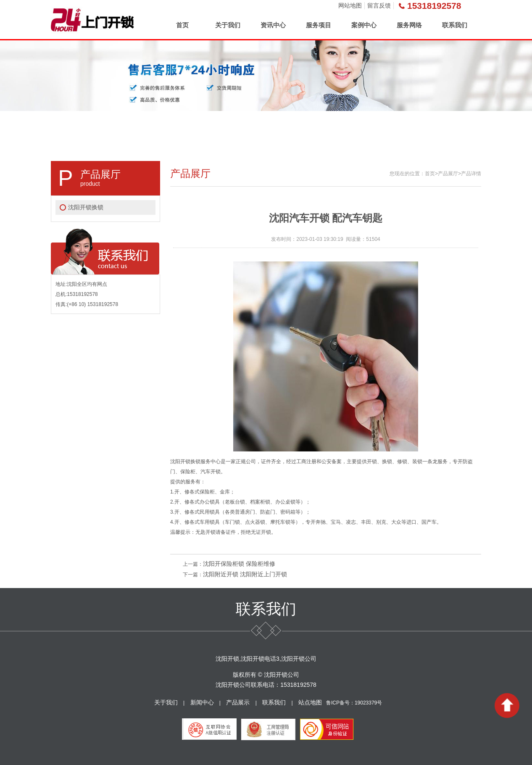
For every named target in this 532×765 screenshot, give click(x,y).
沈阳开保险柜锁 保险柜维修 (239, 564)
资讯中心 (273, 25)
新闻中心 (202, 702)
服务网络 (409, 25)
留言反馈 (379, 5)
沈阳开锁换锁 (86, 207)
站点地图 (310, 702)
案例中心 (364, 25)
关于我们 (228, 25)
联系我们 (455, 25)
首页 (182, 25)
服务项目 (319, 25)
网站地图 (350, 5)
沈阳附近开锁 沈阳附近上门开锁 (245, 574)
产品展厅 (448, 174)
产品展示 (238, 702)
